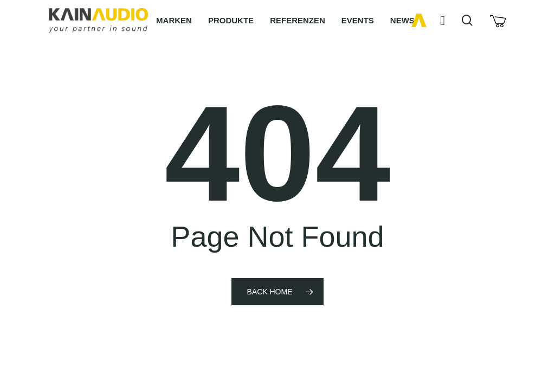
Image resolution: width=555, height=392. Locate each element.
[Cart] (498, 21)
